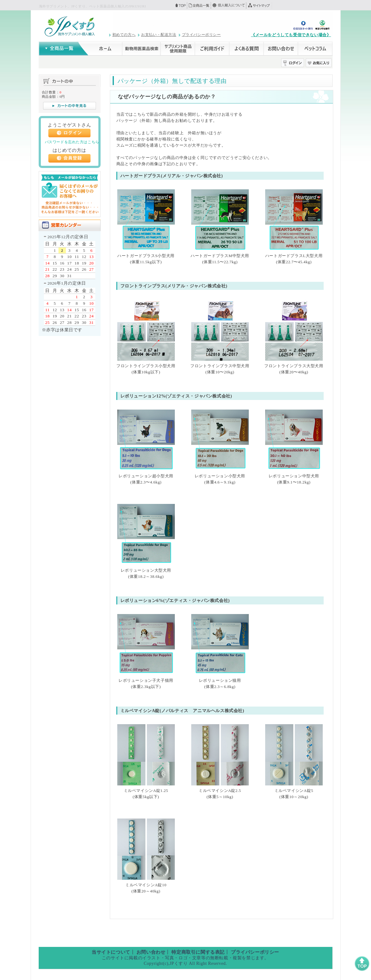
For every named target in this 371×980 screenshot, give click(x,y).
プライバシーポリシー (201, 35)
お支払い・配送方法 (159, 35)
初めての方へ (124, 35)
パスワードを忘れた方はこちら (72, 142)
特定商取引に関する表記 (198, 952)
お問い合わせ (151, 952)
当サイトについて (111, 952)
